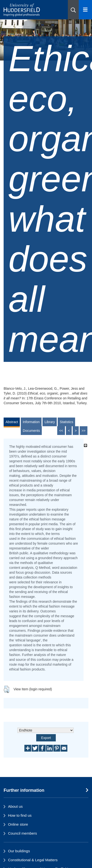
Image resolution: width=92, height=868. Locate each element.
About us (15, 806)
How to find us (20, 815)
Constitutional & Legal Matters (33, 860)
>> (84, 431)
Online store (18, 824)
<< (61, 431)
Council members (22, 833)
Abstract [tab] (12, 422)
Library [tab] (50, 422)
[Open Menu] (85, 10)
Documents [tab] (31, 431)
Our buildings (19, 851)
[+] (85, 445)
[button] (73, 10)
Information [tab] (31, 422)
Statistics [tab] (66, 422)
